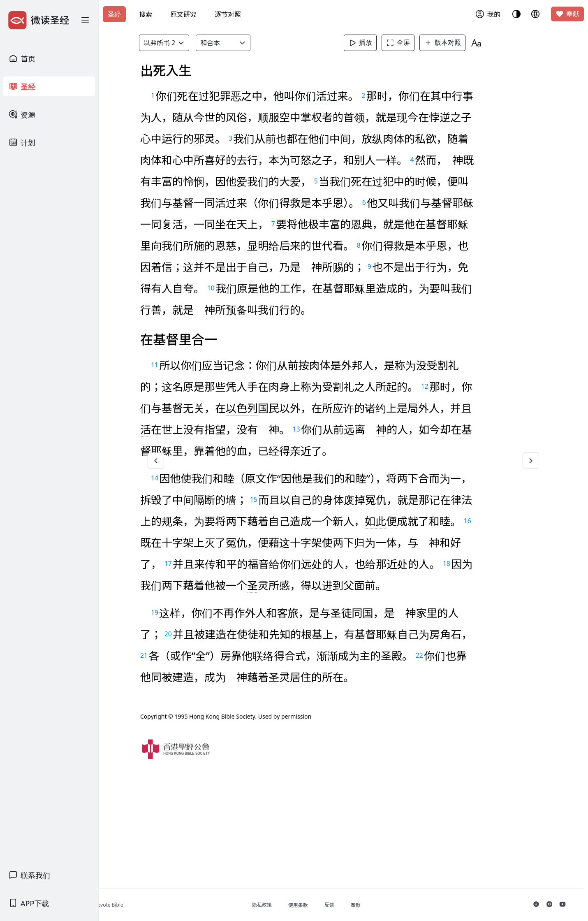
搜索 (146, 14)
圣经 (114, 14)
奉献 (567, 14)
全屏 (411, 43)
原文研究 (183, 14)
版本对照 (455, 43)
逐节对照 (228, 14)
